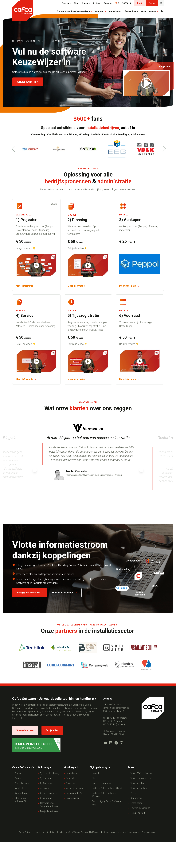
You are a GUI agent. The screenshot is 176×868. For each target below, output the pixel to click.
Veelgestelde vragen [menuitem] (76, 788)
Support (108, 3)
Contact (86, 3)
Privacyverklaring (149, 832)
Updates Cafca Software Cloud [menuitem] (107, 788)
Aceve (106, 832)
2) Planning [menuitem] (45, 778)
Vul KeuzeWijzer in (28, 82)
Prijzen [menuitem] (134, 793)
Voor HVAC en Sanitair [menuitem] (141, 773)
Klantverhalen (131, 11)
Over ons (66, 3)
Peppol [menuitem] (95, 773)
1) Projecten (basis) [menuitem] (50, 773)
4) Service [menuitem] (45, 788)
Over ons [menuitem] (19, 778)
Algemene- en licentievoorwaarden (125, 832)
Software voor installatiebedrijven (74, 11)
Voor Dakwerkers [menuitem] (139, 788)
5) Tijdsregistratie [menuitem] (49, 793)
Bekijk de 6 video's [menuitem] (49, 811)
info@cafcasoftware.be (114, 731)
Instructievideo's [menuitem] (74, 793)
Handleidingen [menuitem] (73, 798)
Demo (152, 3)
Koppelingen (115, 11)
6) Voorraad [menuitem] (46, 798)
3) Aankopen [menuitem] (46, 783)
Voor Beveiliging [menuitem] (138, 783)
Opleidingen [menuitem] (72, 783)
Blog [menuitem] (94, 778)
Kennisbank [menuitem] (72, 773)
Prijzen (97, 3)
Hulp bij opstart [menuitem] (138, 813)
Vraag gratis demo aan (30, 593)
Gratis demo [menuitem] (137, 803)
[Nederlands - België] (161, 3)
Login (140, 3)
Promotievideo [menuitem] (22, 783)
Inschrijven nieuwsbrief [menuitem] (103, 783)
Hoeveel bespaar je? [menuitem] (140, 808)
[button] (164, 149)
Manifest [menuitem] (19, 788)
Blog (76, 3)
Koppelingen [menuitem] (137, 798)
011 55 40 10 (109, 718)
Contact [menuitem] (18, 773)
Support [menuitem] (70, 778)
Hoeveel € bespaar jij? (65, 593)
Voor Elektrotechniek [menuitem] (141, 778)
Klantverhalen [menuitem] (21, 793)
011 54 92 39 (109, 721)
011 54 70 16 (123, 3)
